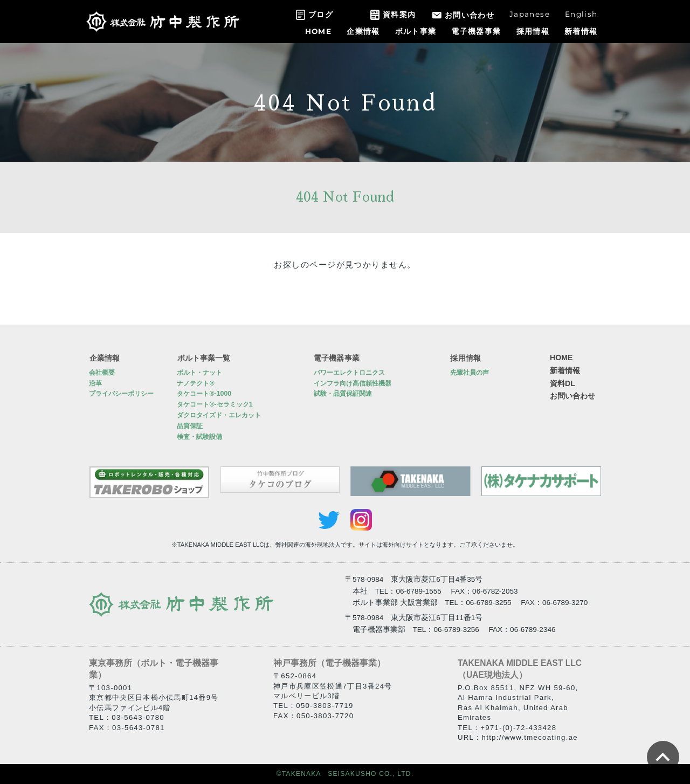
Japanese (530, 14)
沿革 (95, 383)
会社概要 (102, 373)
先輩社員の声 (470, 373)
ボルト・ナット (199, 373)
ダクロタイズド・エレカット (219, 415)
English (581, 14)
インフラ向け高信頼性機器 (353, 383)
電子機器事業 (476, 31)
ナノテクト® (195, 383)
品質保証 (190, 426)
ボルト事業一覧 (203, 357)
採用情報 (533, 31)
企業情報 (363, 31)
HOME (318, 31)
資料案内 (399, 15)
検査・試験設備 (199, 437)
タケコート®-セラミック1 (215, 404)
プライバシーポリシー (121, 394)
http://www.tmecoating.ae (530, 737)
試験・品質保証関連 (343, 394)
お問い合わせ (470, 15)
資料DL (563, 383)
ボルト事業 (416, 31)
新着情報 (581, 31)
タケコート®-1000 (204, 394)
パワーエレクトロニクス (349, 373)
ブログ (321, 15)
